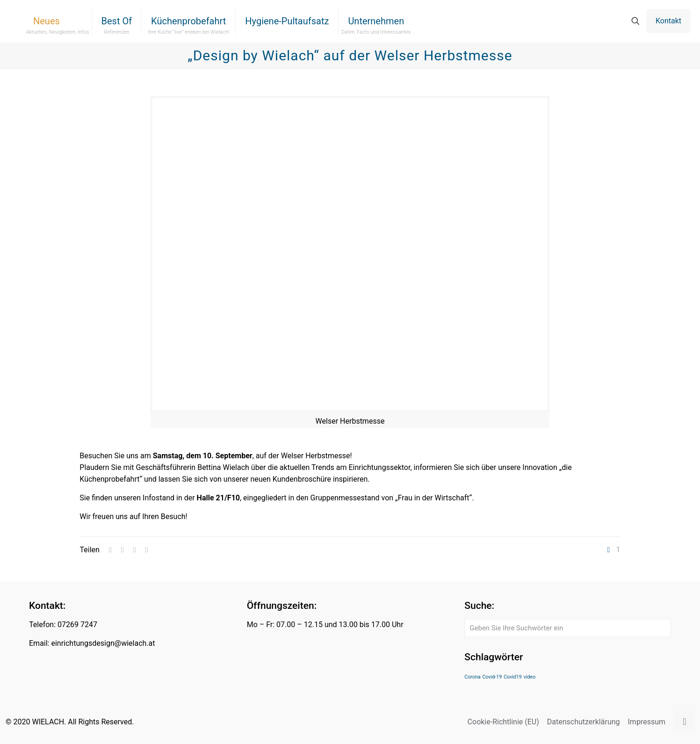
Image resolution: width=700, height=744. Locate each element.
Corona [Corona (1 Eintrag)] (472, 677)
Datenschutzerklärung (584, 722)
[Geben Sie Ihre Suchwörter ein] (568, 628)
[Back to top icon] (685, 722)
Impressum (647, 722)
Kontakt (668, 21)
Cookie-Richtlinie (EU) (503, 722)
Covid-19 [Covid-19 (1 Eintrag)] (492, 677)
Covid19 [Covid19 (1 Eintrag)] (513, 677)
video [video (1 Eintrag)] (530, 677)
